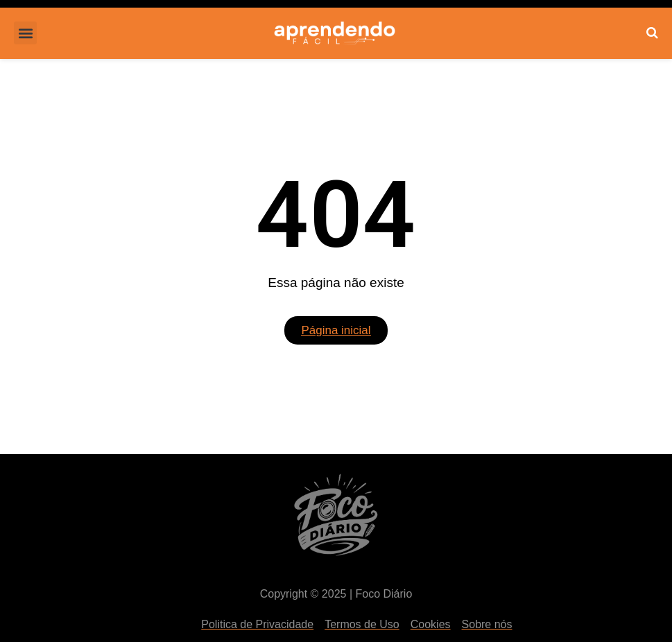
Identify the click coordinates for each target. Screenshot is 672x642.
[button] (25, 33)
